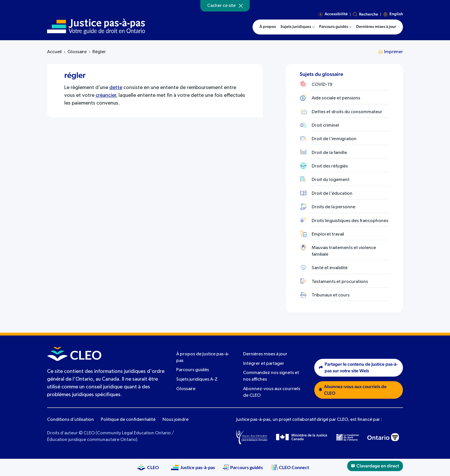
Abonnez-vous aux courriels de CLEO (353, 390)
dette (116, 88)
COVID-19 (322, 85)
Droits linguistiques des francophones (350, 221)
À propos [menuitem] (268, 27)
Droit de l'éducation (332, 194)
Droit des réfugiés (330, 166)
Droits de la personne (333, 207)
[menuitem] (297, 27)
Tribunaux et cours (331, 295)
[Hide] (241, 6)
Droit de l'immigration (334, 139)
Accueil (54, 52)
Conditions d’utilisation (70, 420)
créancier (106, 95)
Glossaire (77, 52)
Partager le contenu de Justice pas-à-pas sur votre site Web (358, 368)
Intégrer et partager (264, 364)
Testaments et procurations (340, 282)
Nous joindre (175, 420)
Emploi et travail (328, 234)
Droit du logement (331, 180)
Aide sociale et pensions (336, 98)
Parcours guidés (193, 370)
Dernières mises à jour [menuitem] (376, 27)
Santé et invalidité (330, 268)
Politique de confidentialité (128, 420)
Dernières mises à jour (265, 354)
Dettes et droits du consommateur (347, 112)
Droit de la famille (329, 153)
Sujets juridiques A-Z (197, 379)
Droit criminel (325, 126)
